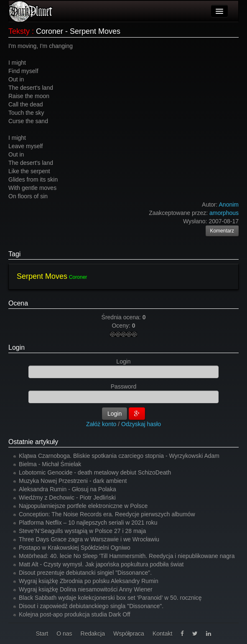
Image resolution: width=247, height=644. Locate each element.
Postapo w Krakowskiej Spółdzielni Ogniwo (75, 548)
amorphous (224, 213)
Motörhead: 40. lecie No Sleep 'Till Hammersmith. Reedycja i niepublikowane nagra (127, 556)
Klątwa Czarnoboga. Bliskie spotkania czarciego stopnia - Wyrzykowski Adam (119, 456)
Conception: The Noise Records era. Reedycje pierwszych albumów (107, 514)
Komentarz (222, 231)
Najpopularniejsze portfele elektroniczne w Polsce (83, 506)
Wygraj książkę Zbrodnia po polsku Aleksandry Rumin (89, 581)
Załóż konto (101, 424)
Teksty (19, 31)
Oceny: (122, 326)
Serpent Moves (42, 276)
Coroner (78, 277)
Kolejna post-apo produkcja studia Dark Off (75, 614)
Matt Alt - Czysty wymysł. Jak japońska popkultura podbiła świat (101, 564)
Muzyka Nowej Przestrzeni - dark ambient (73, 481)
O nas (64, 634)
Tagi (14, 254)
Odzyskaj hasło (141, 424)
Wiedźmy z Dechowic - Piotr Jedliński (67, 498)
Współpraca (129, 634)
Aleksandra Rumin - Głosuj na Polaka (67, 489)
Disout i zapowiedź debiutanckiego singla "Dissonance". (91, 606)
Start (42, 634)
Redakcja (93, 634)
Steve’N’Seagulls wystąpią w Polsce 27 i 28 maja (82, 531)
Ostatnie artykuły (33, 442)
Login (17, 347)
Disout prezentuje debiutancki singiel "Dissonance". (85, 573)
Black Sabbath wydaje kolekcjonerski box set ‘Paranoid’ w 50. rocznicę (110, 598)
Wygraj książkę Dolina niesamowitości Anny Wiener (86, 589)
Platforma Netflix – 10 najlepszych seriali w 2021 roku (88, 523)
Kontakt (162, 634)
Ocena (18, 303)
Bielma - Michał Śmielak (50, 464)
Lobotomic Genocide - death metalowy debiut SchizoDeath (95, 472)
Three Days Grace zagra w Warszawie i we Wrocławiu (89, 539)
